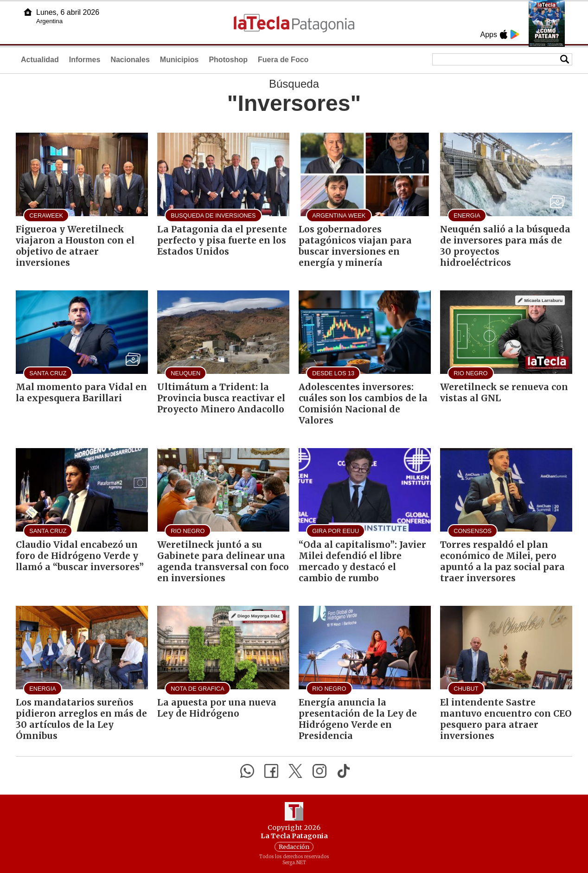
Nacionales (130, 60)
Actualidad (40, 60)
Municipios (179, 60)
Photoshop (228, 60)
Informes (85, 60)
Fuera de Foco (283, 60)
